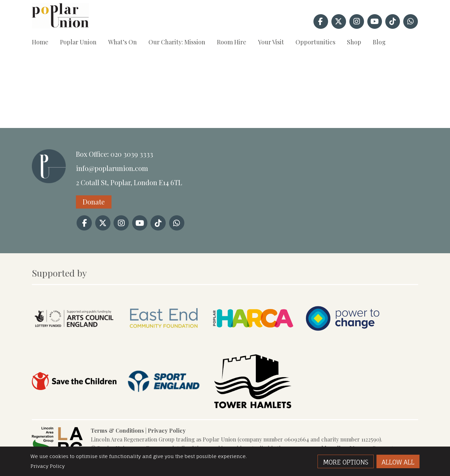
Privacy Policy (167, 430)
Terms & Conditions (117, 430)
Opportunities (315, 42)
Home (40, 42)
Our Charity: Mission (177, 42)
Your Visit (271, 42)
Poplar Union (78, 42)
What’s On (122, 42)
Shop (354, 42)
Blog (379, 42)
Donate (94, 202)
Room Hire (232, 42)
